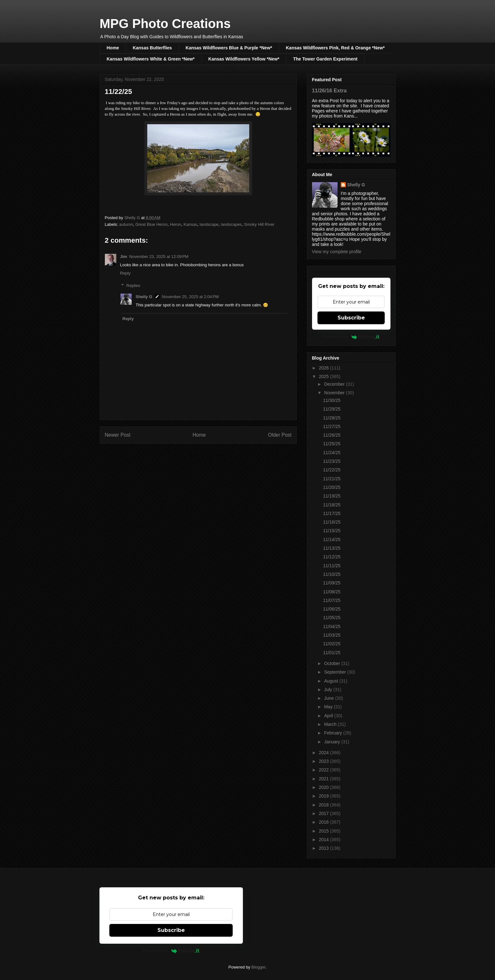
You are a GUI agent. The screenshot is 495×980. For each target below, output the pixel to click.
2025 (324, 376)
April (329, 716)
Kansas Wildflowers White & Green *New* (151, 59)
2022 (324, 770)
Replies (133, 286)
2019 (324, 796)
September (336, 672)
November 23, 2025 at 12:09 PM (159, 257)
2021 (324, 779)
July (329, 690)
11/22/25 (332, 470)
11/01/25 (332, 653)
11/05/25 (332, 618)
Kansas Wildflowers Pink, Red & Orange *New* (335, 48)
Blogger (258, 967)
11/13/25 (332, 548)
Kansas (190, 224)
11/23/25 (332, 461)
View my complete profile (337, 252)
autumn (126, 224)
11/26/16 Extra (329, 90)
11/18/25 (332, 505)
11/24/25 (332, 453)
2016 (324, 822)
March (331, 724)
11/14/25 (332, 540)
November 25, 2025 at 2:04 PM (190, 297)
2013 (324, 848)
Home (113, 48)
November (335, 393)
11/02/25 (332, 644)
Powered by (351, 337)
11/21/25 (332, 479)
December (335, 384)
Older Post (280, 435)
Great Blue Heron (152, 224)
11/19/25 (332, 496)
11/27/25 (332, 426)
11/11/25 (332, 566)
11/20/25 (332, 487)
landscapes (231, 224)
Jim (124, 257)
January (333, 742)
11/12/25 (332, 557)
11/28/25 (332, 418)
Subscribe (351, 318)
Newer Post (118, 435)
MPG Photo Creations (165, 24)
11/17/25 (332, 513)
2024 (324, 753)
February (334, 733)
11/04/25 (332, 626)
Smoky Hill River (259, 224)
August (332, 681)
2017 (324, 813)
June (330, 698)
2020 (324, 787)
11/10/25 (332, 574)
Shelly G (144, 297)
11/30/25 (332, 400)
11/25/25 (332, 444)
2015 (324, 831)
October (333, 663)
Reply (125, 273)
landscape (209, 224)
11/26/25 (332, 435)
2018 (324, 805)
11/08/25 (332, 592)
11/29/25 (332, 409)
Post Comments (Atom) (211, 456)
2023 (324, 761)
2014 (324, 840)
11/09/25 (332, 583)
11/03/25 (332, 635)
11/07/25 (332, 600)
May (329, 707)
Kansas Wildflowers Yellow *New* (244, 59)
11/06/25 (332, 609)
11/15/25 (332, 531)
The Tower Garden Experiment (325, 59)
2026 (324, 368)
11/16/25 (332, 522)
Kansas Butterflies (152, 48)
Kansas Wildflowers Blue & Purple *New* (229, 48)
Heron (175, 224)
